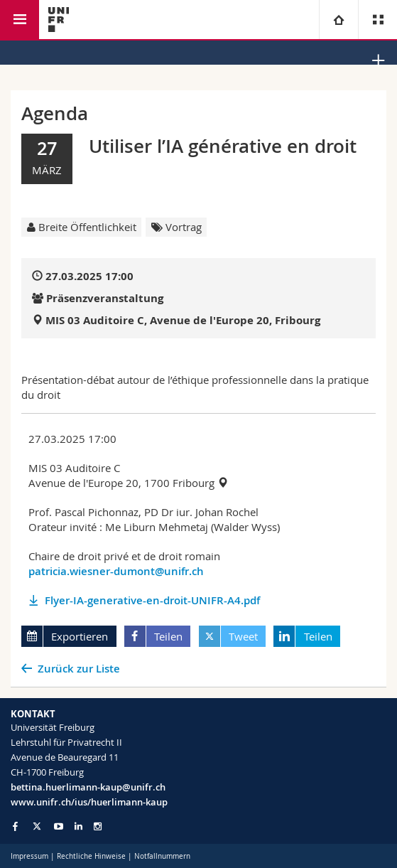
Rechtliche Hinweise (91, 856)
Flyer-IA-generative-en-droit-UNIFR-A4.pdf (152, 600)
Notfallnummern (162, 856)
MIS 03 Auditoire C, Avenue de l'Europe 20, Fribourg (183, 320)
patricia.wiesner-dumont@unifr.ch (116, 571)
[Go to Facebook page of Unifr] (15, 826)
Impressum (29, 856)
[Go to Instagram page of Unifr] (98, 826)
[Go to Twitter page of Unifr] (37, 826)
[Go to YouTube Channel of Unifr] (59, 826)
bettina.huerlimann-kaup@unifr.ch (88, 787)
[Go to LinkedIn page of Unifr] (78, 826)
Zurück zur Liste (79, 669)
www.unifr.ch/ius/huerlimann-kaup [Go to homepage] (89, 802)
